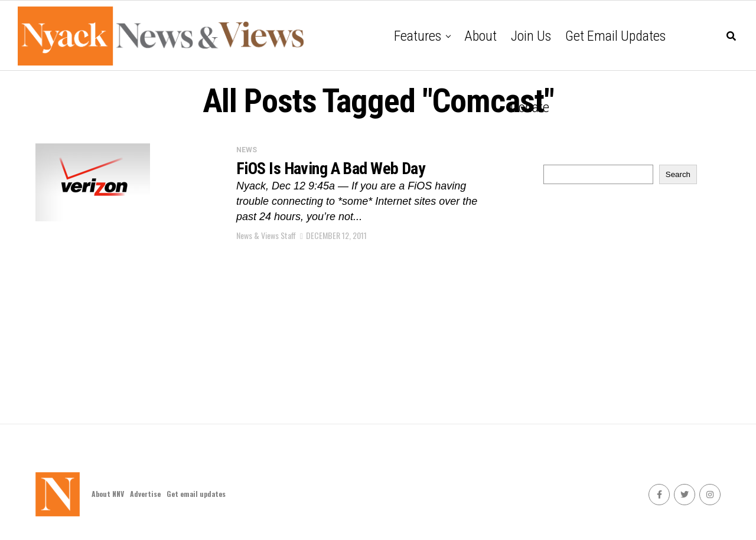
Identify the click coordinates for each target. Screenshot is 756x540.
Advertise (145, 494)
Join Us (531, 36)
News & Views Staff (266, 235)
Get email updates (615, 36)
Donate (530, 107)
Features (418, 36)
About (480, 36)
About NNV (108, 494)
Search (678, 174)
